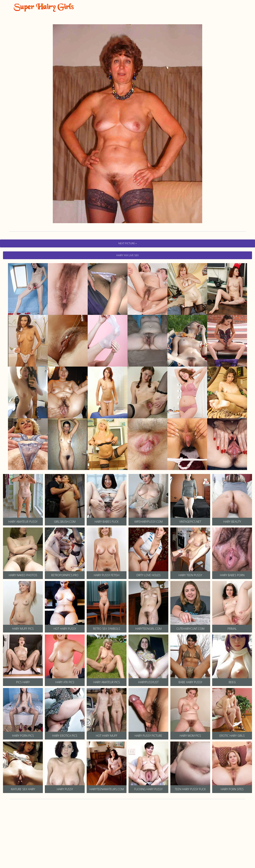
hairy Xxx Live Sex (127, 255)
